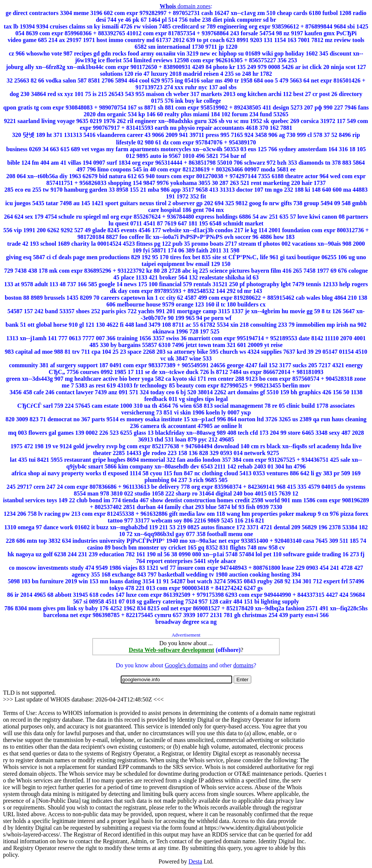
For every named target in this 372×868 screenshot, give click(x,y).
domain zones (185, 6)
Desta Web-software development (171, 650)
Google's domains (186, 665)
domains (243, 665)
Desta (195, 861)
